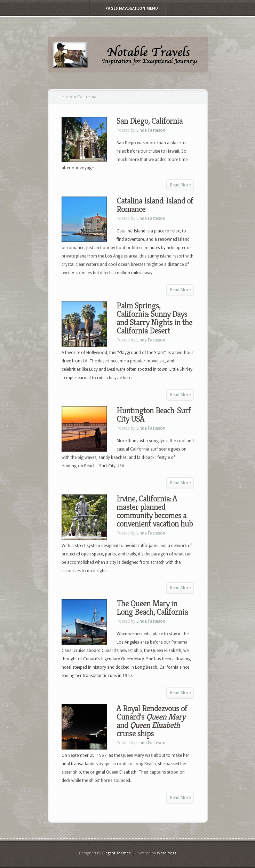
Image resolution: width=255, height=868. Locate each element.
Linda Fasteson (151, 130)
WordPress (167, 853)
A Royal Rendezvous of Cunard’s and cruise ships (152, 721)
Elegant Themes (117, 853)
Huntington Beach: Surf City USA (154, 415)
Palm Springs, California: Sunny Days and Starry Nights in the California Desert (154, 318)
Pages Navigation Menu (127, 9)
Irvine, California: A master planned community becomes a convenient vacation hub (155, 511)
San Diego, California (150, 121)
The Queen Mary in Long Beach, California (152, 608)
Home (67, 97)
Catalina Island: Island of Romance (155, 205)
